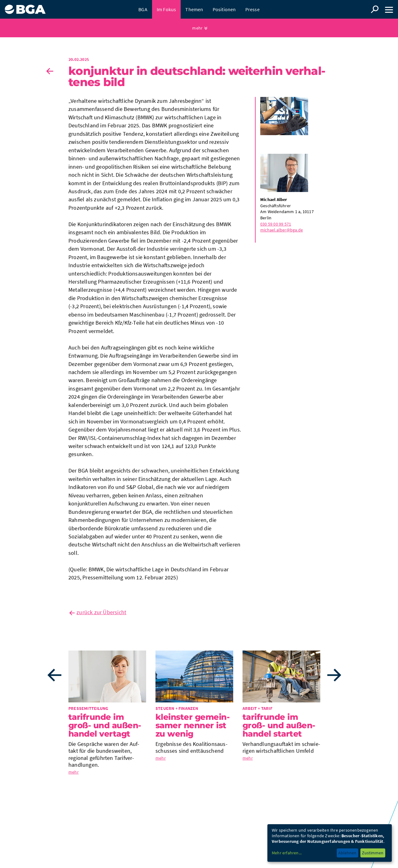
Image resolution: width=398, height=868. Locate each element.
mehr (197, 28)
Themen (194, 9)
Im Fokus (167, 9)
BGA (143, 9)
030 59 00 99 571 (276, 224)
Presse (252, 9)
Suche (375, 9)
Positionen (224, 9)
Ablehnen (347, 853)
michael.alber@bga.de (282, 230)
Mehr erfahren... (287, 853)
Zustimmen (373, 853)
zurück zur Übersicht (101, 612)
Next (334, 675)
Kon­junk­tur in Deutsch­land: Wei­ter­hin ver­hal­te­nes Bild (197, 76)
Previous (54, 675)
